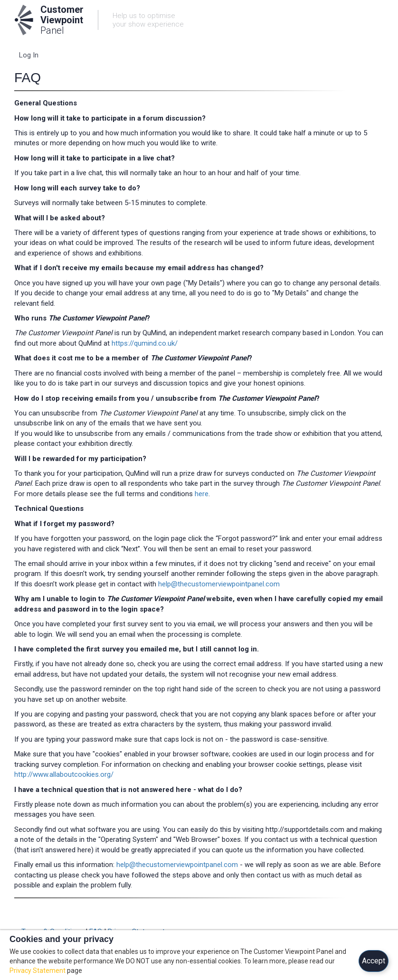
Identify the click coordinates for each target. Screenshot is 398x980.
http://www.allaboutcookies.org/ (64, 774)
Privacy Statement (38, 971)
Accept (374, 961)
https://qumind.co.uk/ (145, 343)
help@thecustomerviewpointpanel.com (219, 584)
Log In (29, 55)
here (202, 494)
